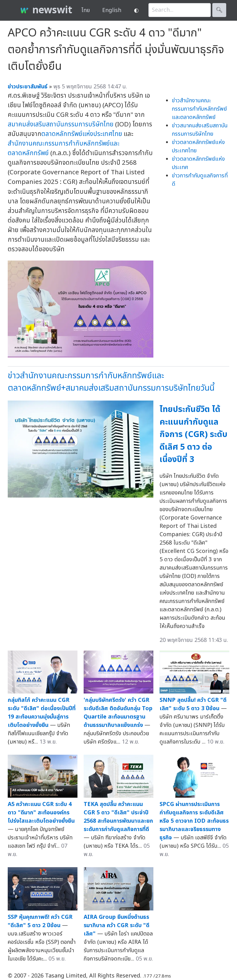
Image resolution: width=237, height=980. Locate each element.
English (112, 10)
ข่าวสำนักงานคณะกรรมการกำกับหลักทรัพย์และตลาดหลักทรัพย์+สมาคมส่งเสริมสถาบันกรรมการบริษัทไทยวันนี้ (111, 382)
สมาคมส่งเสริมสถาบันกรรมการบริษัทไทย (61, 124)
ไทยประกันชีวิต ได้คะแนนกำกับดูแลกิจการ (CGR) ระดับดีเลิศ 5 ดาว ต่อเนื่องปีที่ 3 (193, 434)
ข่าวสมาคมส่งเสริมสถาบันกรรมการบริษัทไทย (200, 130)
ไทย (86, 10)
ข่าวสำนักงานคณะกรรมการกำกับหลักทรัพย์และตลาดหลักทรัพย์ (199, 109)
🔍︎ (219, 10)
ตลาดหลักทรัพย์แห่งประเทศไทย (82, 134)
